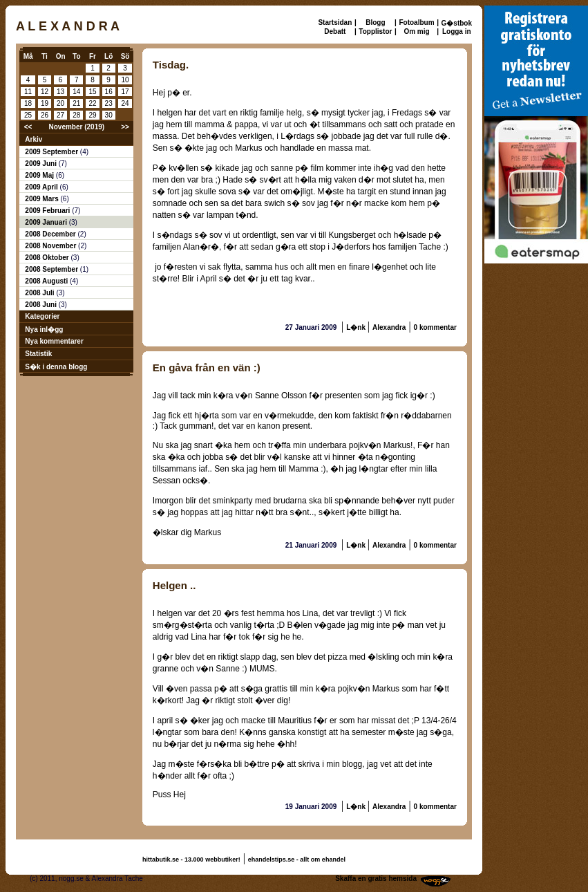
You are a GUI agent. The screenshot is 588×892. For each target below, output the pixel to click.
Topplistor (375, 31)
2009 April (42, 187)
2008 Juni (41, 305)
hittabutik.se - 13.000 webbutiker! (191, 860)
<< (28, 127)
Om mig (416, 31)
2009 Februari (48, 211)
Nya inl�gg (44, 329)
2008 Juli (40, 293)
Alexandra (389, 327)
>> (125, 127)
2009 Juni (41, 164)
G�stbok (457, 23)
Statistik (38, 354)
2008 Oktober (48, 258)
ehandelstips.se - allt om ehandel (297, 860)
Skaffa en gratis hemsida (376, 879)
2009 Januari (47, 222)
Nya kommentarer (54, 341)
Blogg (375, 22)
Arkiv (34, 139)
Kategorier (42, 316)
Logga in (457, 31)
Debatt (335, 31)
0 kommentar (435, 327)
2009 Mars (42, 199)
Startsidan (335, 22)
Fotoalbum (416, 22)
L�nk (357, 327)
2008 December (51, 234)
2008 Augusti (47, 281)
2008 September (53, 269)
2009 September (53, 152)
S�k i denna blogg (56, 367)
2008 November (51, 246)
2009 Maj (40, 175)
